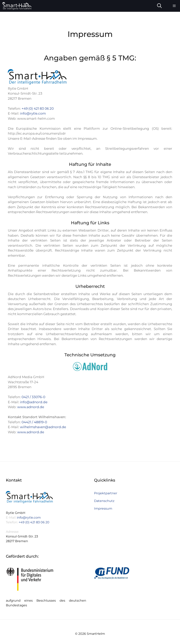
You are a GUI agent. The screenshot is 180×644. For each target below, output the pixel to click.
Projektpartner (106, 493)
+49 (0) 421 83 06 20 (38, 109)
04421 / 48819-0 (34, 422)
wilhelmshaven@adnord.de (43, 427)
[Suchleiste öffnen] (160, 6)
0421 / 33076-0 (33, 397)
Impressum (103, 509)
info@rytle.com (33, 113)
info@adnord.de (34, 402)
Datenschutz (104, 501)
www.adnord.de (31, 407)
